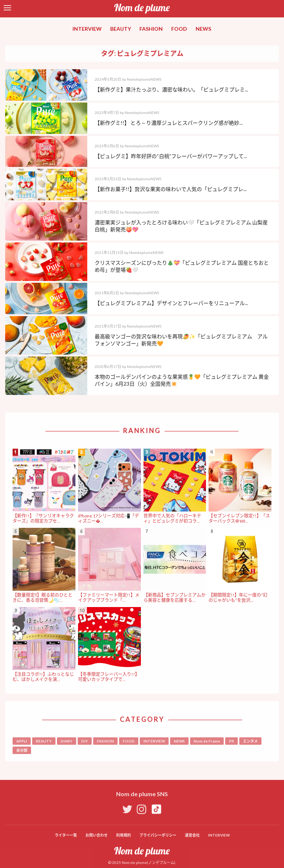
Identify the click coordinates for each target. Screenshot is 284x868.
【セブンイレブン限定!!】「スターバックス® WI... (239, 518)
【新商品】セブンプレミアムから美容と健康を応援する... (175, 598)
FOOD (179, 29)
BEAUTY (121, 29)
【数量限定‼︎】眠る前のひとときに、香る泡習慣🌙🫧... (43, 598)
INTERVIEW (87, 29)
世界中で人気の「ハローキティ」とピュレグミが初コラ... (172, 518)
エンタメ (250, 741)
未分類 (22, 750)
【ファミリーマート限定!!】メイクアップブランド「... (109, 598)
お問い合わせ (97, 835)
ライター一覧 (66, 835)
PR (231, 741)
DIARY (67, 741)
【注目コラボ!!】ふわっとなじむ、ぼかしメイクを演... (43, 677)
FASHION (151, 29)
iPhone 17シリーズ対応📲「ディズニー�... (109, 518)
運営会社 (192, 835)
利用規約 (124, 835)
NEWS (203, 29)
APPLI (22, 741)
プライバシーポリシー (158, 835)
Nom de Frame (207, 741)
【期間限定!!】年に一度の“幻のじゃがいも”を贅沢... (238, 598)
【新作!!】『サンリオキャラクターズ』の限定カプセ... (43, 518)
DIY (85, 741)
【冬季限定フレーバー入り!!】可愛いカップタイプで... (109, 677)
